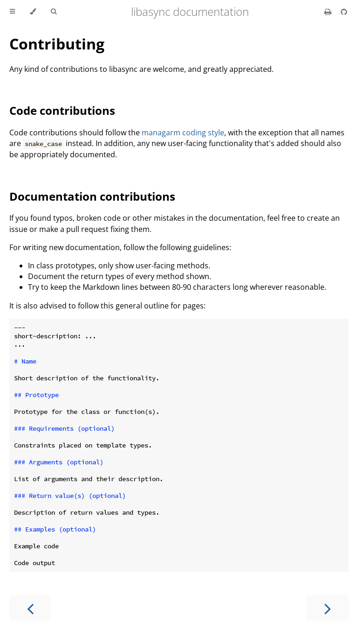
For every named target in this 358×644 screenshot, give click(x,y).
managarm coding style (183, 133)
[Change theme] (33, 12)
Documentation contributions (92, 196)
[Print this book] (329, 12)
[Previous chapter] (30, 608)
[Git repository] (344, 12)
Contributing (57, 44)
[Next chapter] (328, 608)
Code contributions (62, 110)
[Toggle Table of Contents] (12, 12)
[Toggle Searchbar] (54, 12)
